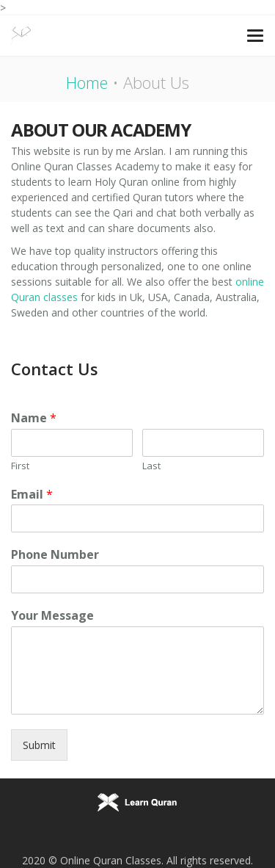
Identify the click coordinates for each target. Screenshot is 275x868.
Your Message (52, 616)
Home (87, 82)
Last (151, 466)
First (20, 466)
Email (32, 495)
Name (34, 418)
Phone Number (55, 555)
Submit (39, 745)
